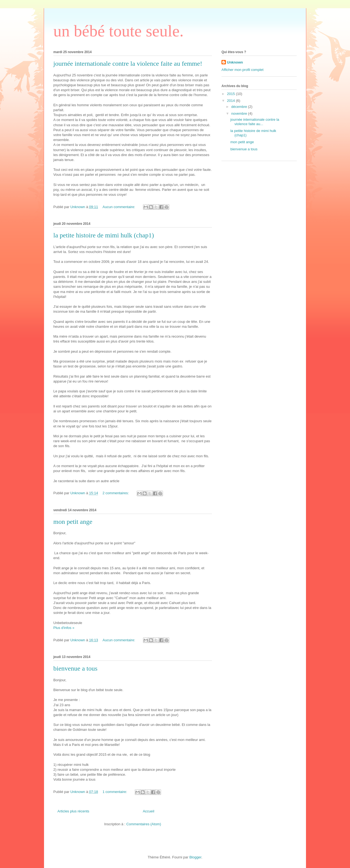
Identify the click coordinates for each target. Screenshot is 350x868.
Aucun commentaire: (119, 207)
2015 (231, 94)
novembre (240, 113)
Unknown (235, 62)
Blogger (195, 857)
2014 (231, 101)
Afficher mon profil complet (243, 70)
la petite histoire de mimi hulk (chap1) (104, 235)
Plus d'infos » (64, 628)
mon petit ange (73, 522)
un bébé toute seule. (119, 31)
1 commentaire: (115, 792)
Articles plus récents (73, 811)
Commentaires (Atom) (144, 824)
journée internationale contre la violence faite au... (255, 122)
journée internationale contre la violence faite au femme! (128, 64)
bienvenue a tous (75, 668)
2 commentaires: (116, 493)
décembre (240, 107)
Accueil (148, 811)
